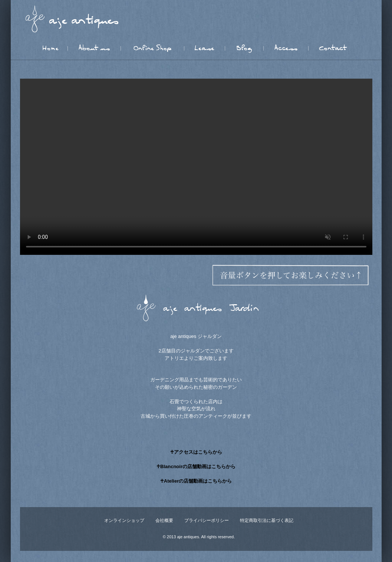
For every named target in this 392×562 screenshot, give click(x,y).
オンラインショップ (124, 520)
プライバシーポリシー (207, 520)
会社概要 (164, 520)
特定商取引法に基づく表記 (267, 520)
